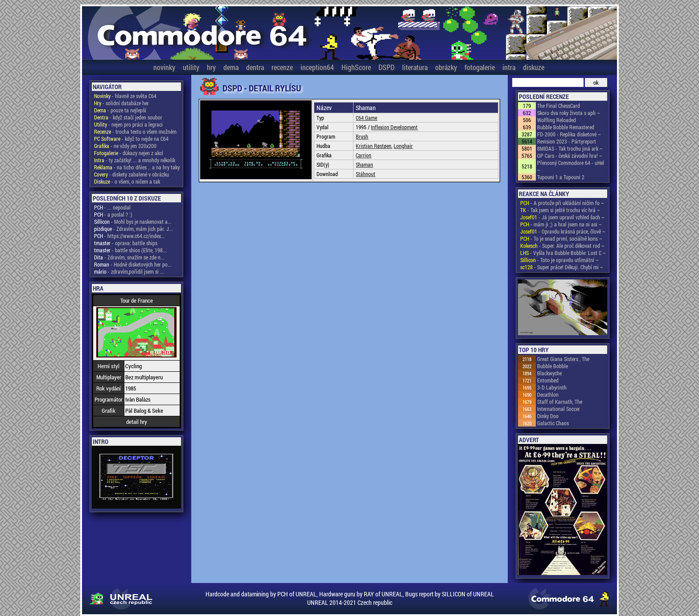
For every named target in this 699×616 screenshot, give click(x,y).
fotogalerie (480, 67)
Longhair (403, 146)
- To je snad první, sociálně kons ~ (561, 238)
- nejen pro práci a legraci (128, 124)
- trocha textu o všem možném (135, 131)
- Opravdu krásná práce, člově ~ (563, 231)
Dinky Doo (548, 416)
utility (191, 67)
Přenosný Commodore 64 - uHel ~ (571, 166)
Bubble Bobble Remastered (566, 127)
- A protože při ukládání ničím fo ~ (562, 203)
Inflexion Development (394, 127)
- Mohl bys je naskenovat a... (133, 222)
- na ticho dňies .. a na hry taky (137, 167)
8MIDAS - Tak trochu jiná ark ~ (570, 148)
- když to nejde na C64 (131, 139)
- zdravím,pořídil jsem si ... (129, 271)
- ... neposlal (112, 207)
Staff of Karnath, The (560, 402)
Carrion (364, 155)
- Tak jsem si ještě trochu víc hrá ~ (560, 210)
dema (231, 67)
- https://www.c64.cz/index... (130, 236)
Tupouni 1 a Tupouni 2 (561, 177)
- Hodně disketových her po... (133, 264)
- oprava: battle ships (126, 243)
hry (211, 67)
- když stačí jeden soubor (128, 117)
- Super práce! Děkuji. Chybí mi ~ (562, 267)
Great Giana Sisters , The (563, 359)
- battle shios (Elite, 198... (130, 250)
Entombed (548, 380)
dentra (255, 67)
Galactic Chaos (553, 423)
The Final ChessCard (559, 106)
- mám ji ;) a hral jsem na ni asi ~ (561, 224)
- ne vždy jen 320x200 (125, 146)
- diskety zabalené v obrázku (132, 174)
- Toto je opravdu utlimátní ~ (559, 260)
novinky (164, 67)
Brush (362, 136)
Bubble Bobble (553, 366)
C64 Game (366, 118)
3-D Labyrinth (552, 387)
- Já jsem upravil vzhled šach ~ (562, 217)
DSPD (387, 67)
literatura (415, 67)
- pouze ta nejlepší (120, 110)
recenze (282, 67)
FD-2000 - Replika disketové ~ (569, 134)
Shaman (364, 164)
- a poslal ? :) (113, 214)
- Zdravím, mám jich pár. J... (134, 229)
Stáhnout (366, 174)
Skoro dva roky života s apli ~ (569, 113)
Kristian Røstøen (374, 146)
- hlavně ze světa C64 (125, 96)
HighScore (356, 67)
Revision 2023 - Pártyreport (567, 141)
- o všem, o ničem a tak (127, 181)
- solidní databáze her (121, 103)
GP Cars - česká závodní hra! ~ (570, 156)
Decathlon (548, 394)
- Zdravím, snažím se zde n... (129, 257)
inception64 (317, 67)
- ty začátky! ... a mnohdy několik (135, 160)
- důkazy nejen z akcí (129, 153)
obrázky (446, 67)
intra (509, 67)
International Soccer (559, 409)
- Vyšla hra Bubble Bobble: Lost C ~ (563, 253)
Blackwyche (549, 373)
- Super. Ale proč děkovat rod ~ (562, 246)
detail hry (137, 422)
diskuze (534, 67)
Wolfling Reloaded (557, 120)
